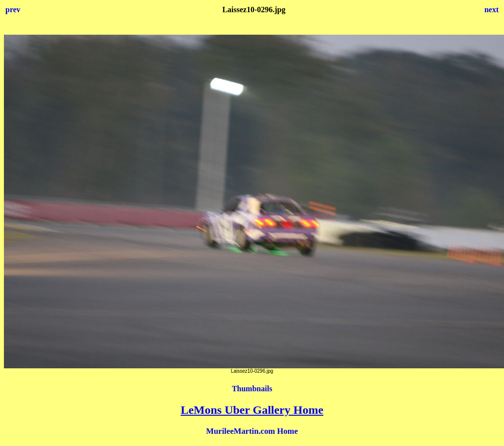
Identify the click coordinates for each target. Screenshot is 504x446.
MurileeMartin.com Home (252, 431)
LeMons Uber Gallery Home (252, 410)
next (492, 10)
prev (13, 10)
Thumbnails (252, 389)
